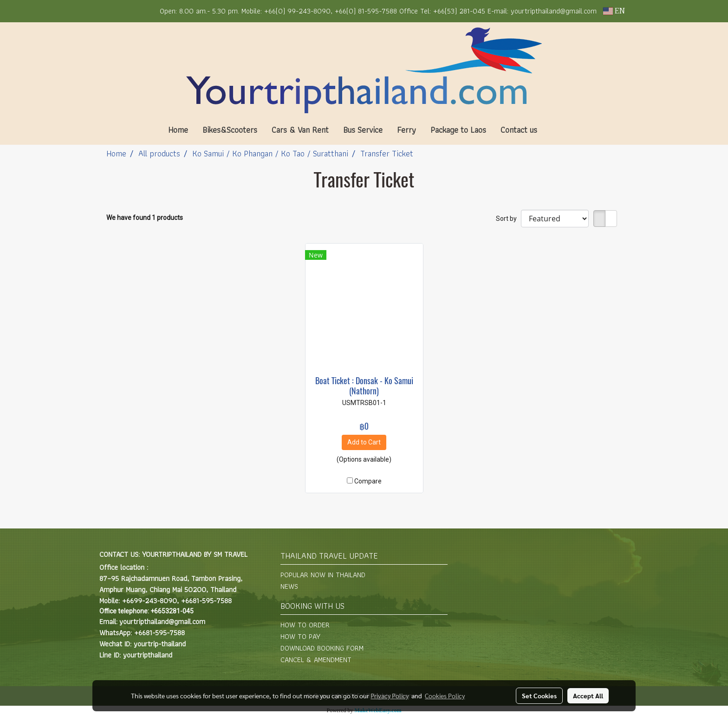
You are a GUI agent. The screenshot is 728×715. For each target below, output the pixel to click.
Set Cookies (539, 696)
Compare (368, 481)
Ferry (406, 130)
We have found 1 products (145, 218)
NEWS (289, 586)
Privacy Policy (390, 696)
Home (178, 130)
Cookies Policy (445, 696)
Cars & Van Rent (300, 130)
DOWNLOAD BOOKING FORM (322, 648)
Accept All (588, 696)
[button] (558, 130)
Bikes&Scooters (230, 130)
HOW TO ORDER (305, 625)
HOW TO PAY (300, 636)
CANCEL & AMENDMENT (316, 660)
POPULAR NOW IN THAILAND (323, 575)
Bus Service (363, 130)
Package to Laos (458, 130)
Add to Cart (364, 442)
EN (614, 11)
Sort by (508, 219)
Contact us (519, 130)
